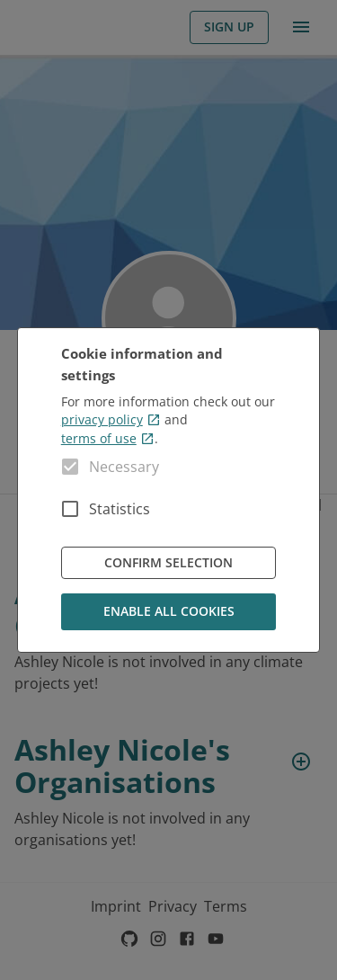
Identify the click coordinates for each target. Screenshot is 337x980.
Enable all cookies (169, 612)
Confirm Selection (169, 563)
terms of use (108, 438)
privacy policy (111, 419)
